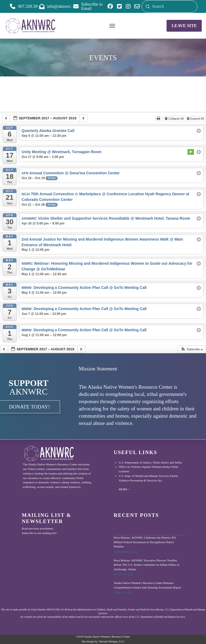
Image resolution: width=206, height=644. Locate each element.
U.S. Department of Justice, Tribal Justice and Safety (151, 462)
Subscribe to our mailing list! (39, 533)
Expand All (196, 119)
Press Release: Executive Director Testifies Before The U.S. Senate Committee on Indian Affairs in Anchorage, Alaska (147, 565)
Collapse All (175, 119)
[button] (112, 26)
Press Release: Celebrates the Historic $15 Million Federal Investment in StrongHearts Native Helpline (145, 542)
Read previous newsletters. (38, 528)
